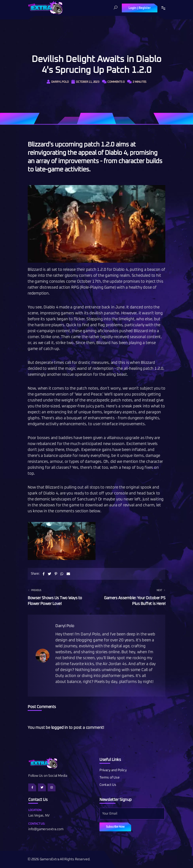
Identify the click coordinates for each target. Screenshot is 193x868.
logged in (60, 728)
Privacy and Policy (113, 770)
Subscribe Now (115, 827)
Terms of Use (110, 778)
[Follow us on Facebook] (32, 787)
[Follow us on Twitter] (42, 787)
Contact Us (108, 785)
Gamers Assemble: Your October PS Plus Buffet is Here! (133, 597)
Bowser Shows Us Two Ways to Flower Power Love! (60, 597)
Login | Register (140, 8)
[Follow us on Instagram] (52, 787)
